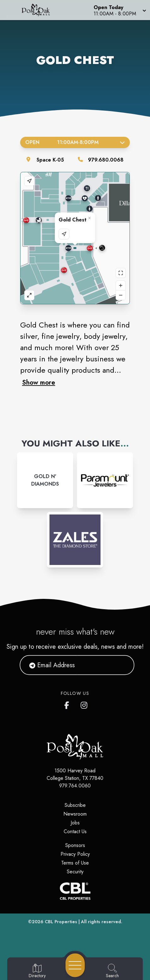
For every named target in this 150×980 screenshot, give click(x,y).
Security (75, 872)
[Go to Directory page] (37, 971)
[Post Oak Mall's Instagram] (84, 704)
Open (75, 142)
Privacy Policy (75, 854)
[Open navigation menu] (75, 965)
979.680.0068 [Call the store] (106, 160)
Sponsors (75, 845)
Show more (39, 382)
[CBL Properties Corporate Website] (75, 891)
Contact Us (75, 831)
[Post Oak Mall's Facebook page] (68, 704)
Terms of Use (75, 863)
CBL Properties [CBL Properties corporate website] (61, 922)
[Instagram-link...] (45, 480)
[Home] (39, 10)
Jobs (75, 823)
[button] (119, 10)
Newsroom (75, 814)
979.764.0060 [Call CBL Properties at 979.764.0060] (75, 786)
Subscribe (75, 805)
